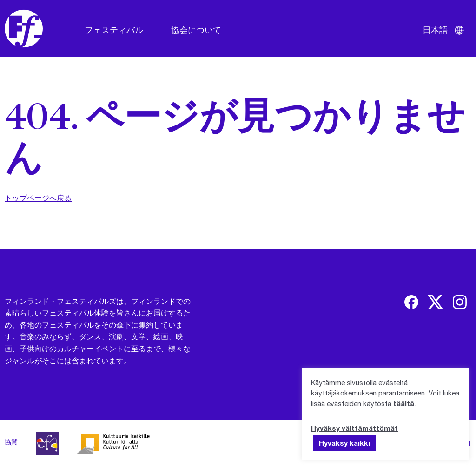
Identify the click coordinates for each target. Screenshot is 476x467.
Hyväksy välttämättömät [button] (354, 428)
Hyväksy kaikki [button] (344, 443)
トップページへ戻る (38, 198)
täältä (404, 403)
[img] (411, 302)
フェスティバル (114, 30)
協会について (196, 30)
